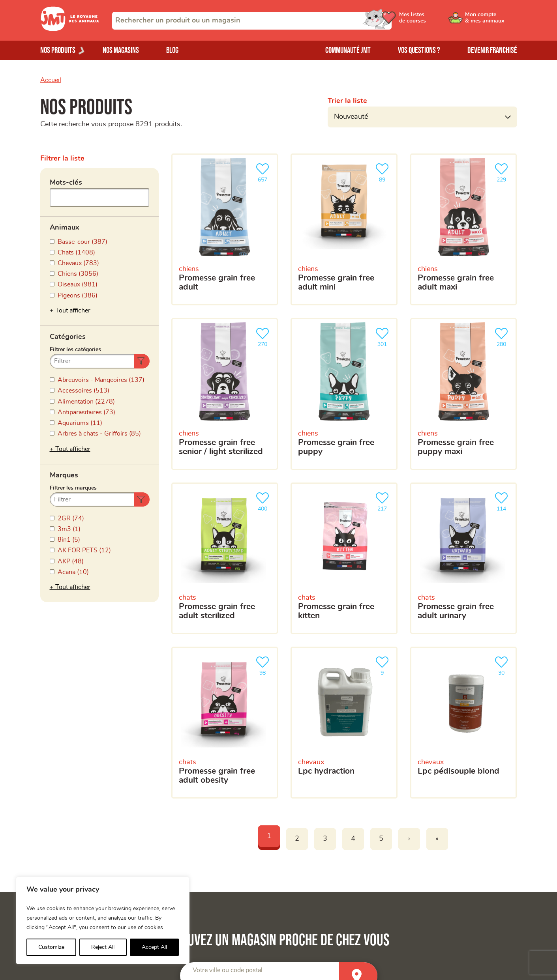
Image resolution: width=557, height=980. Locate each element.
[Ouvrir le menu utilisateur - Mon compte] (490, 21)
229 (503, 172)
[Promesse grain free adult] (225, 229)
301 (384, 336)
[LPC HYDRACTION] (344, 723)
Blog (172, 50)
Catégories (68, 337)
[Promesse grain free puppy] (344, 394)
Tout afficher (73, 310)
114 (503, 501)
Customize (51, 947)
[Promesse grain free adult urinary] (464, 558)
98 (264, 665)
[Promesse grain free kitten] (344, 558)
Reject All (103, 947)
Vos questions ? (419, 50)
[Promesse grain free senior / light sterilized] (225, 394)
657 (264, 172)
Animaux (65, 228)
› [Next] (409, 839)
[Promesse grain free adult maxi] (464, 229)
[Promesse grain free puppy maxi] (464, 394)
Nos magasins (121, 50)
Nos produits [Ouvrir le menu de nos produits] (58, 50)
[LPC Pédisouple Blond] (464, 723)
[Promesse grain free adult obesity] (225, 723)
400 (264, 501)
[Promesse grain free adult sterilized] (225, 558)
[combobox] (252, 21)
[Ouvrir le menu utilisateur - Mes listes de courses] (431, 21)
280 (503, 336)
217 (384, 501)
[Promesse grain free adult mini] (344, 229)
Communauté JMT (348, 50)
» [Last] (437, 839)
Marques (64, 475)
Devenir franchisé (492, 50)
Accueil (51, 80)
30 (503, 665)
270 (264, 336)
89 (384, 172)
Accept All (154, 947)
